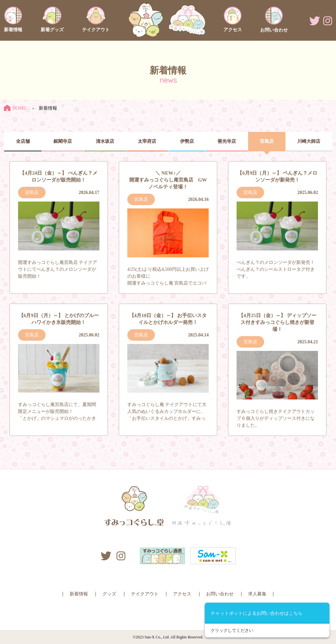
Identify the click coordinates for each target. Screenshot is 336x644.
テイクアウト (145, 594)
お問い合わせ (220, 594)
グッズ (109, 594)
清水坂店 (105, 141)
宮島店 (267, 141)
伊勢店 (187, 141)
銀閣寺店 (63, 141)
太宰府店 (147, 141)
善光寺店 (227, 141)
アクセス (182, 594)
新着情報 (79, 594)
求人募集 (257, 594)
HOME (15, 108)
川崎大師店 (309, 141)
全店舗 (23, 141)
